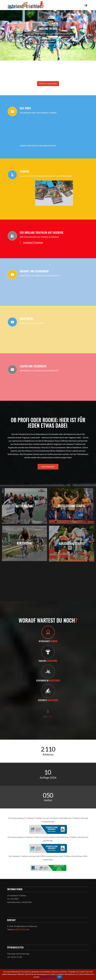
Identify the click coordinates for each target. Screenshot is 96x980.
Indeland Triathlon (33, 242)
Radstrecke (26, 319)
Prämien (24, 171)
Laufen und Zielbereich (33, 366)
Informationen (18, 41)
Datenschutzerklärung (48, 977)
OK (59, 977)
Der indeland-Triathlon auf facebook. (42, 233)
